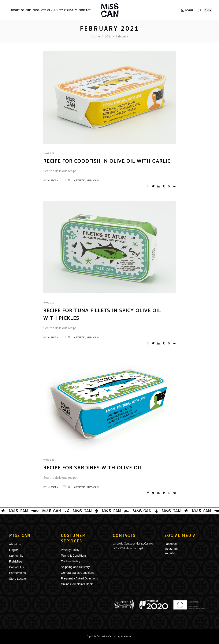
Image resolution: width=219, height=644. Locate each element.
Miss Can (93, 181)
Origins (14, 550)
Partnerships (17, 573)
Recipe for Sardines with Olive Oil (93, 468)
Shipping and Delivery (75, 567)
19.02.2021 (50, 153)
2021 (108, 37)
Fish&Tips (16, 561)
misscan (53, 181)
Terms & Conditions (74, 556)
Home (96, 37)
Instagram (171, 549)
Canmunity (16, 556)
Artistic (80, 181)
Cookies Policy (71, 561)
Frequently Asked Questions (79, 578)
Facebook (171, 544)
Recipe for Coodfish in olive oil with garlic (107, 161)
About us (15, 544)
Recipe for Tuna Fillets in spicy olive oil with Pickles (102, 315)
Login (189, 10)
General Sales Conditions (78, 573)
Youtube (170, 553)
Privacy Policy (70, 550)
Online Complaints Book (77, 584)
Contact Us (16, 567)
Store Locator (18, 579)
